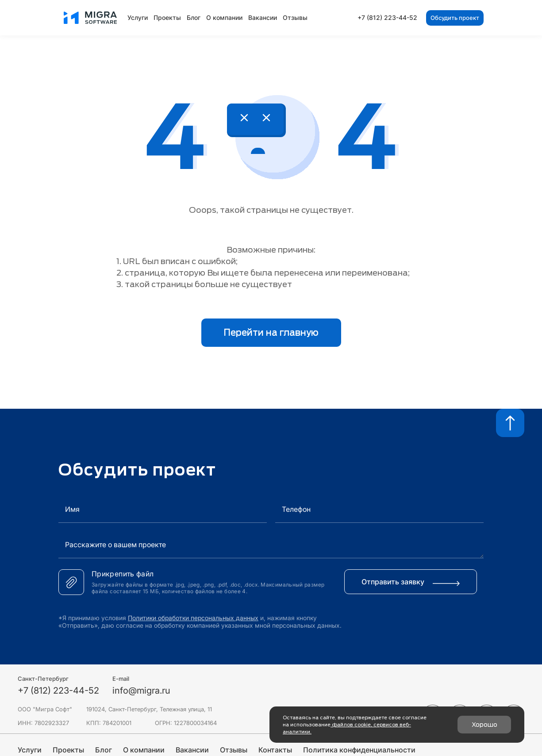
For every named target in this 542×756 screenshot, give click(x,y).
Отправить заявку (411, 582)
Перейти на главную (271, 333)
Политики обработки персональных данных (193, 618)
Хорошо (484, 725)
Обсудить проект (455, 18)
